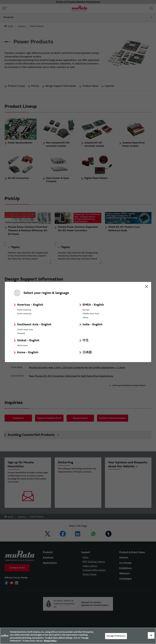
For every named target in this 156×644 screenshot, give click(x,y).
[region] (78, 636)
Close (147, 286)
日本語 (87, 352)
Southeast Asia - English (34, 324)
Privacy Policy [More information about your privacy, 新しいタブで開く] (50, 641)
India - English (92, 324)
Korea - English (28, 352)
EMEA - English (93, 305)
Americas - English (30, 305)
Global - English (28, 340)
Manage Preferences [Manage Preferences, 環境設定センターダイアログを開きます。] (116, 636)
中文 (86, 340)
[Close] (151, 635)
